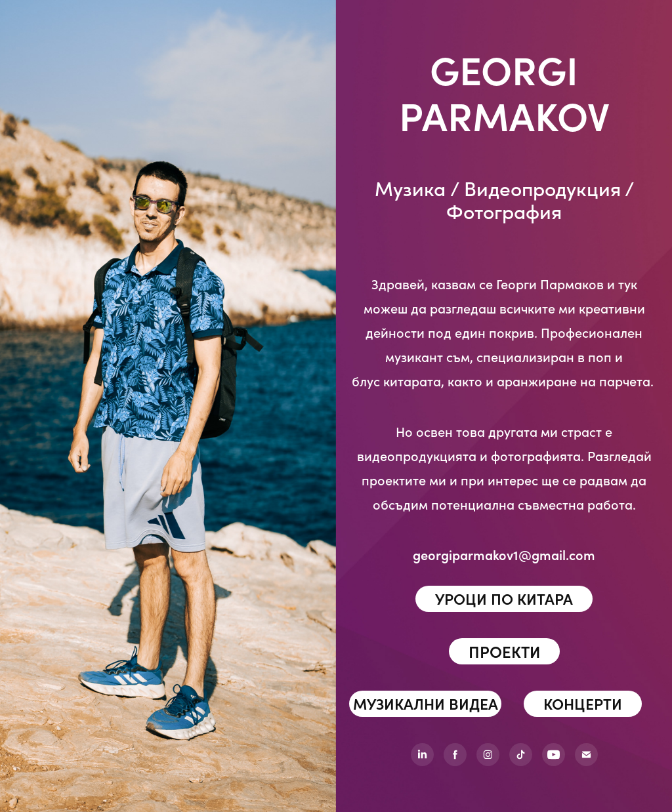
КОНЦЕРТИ (583, 703)
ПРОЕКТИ (504, 651)
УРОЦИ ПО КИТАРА (504, 599)
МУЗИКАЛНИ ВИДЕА (426, 703)
